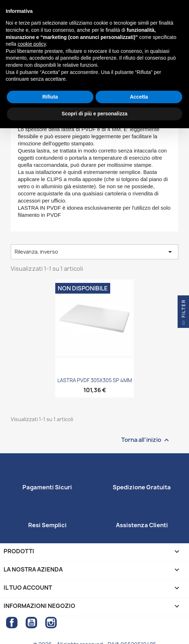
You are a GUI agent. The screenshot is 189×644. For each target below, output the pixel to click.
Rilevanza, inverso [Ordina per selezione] (94, 252)
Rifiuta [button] (50, 97)
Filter (183, 314)
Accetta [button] (139, 97)
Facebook (12, 623)
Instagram (51, 623)
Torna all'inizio (146, 440)
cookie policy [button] (32, 44)
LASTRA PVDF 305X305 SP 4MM (95, 380)
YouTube (31, 623)
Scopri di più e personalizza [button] (94, 114)
